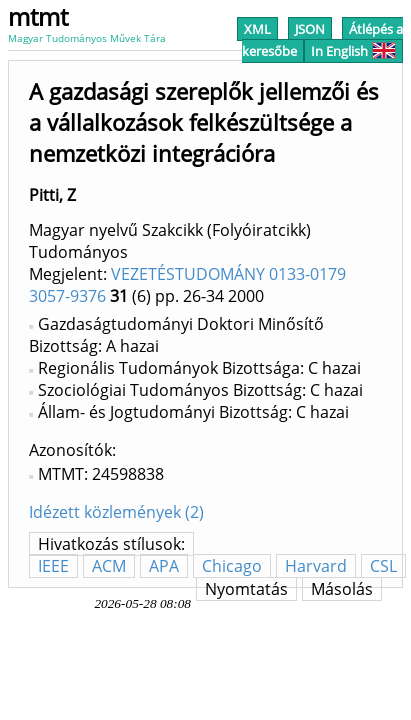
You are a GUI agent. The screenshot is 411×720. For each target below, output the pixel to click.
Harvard (316, 566)
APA (164, 566)
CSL (383, 566)
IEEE (53, 566)
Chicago (232, 566)
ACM (109, 566)
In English (353, 51)
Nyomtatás (246, 589)
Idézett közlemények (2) (116, 512)
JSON (310, 29)
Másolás (342, 589)
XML (257, 29)
